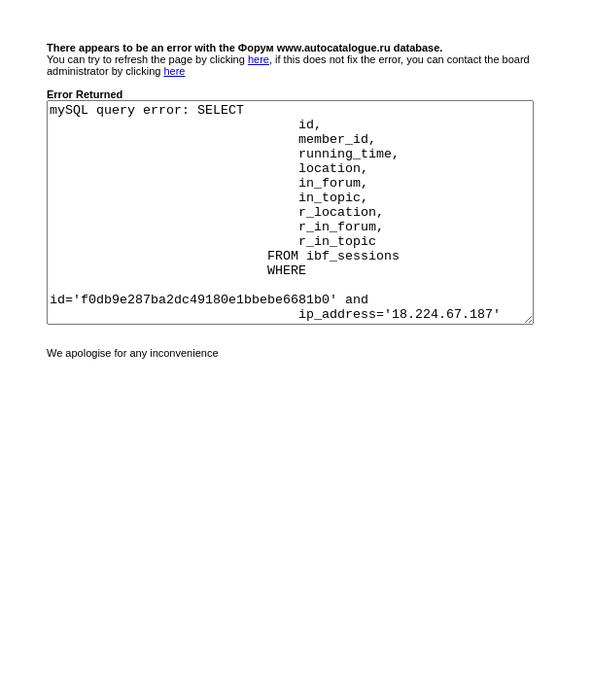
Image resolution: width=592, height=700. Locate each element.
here (259, 59)
